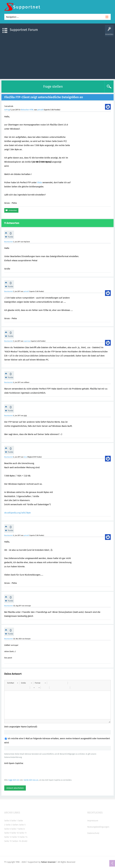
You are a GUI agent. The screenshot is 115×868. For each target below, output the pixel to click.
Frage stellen (53, 87)
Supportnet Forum (24, 30)
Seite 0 (7, 821)
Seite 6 (7, 829)
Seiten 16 (17, 841)
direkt (24, 841)
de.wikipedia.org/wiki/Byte (17, 513)
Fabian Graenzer (48, 862)
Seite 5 (22, 825)
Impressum (93, 821)
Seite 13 (16, 837)
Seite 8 (21, 829)
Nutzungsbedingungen (98, 827)
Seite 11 (23, 833)
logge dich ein (14, 780)
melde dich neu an (31, 780)
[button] (12, 683)
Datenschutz (93, 833)
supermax (27, 341)
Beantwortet (9, 242)
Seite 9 (7, 833)
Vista (40, 182)
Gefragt (7, 110)
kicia (25, 457)
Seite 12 (8, 837)
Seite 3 (9, 825)
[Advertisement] (57, 56)
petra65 (40, 110)
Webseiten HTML (27, 110)
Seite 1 (14, 821)
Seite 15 (8, 841)
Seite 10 (15, 833)
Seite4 (16, 825)
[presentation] (26, 771)
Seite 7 (14, 829)
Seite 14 (24, 837)
